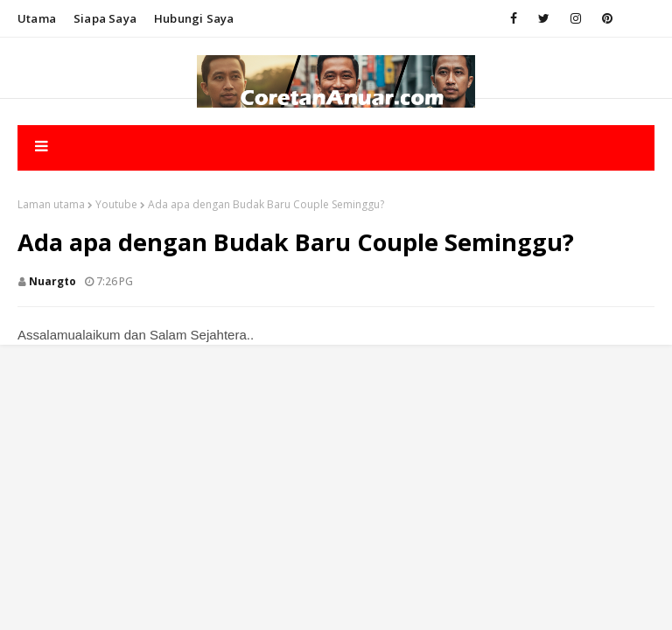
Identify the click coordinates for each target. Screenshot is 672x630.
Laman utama (51, 204)
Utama (37, 18)
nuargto (52, 281)
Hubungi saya (194, 18)
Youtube (116, 204)
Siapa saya (105, 18)
